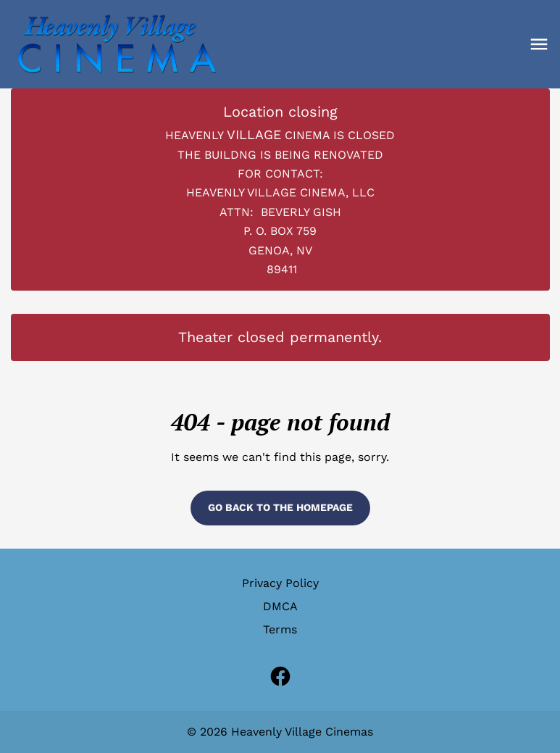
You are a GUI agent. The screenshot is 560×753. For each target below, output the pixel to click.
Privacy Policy (280, 583)
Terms (280, 629)
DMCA (280, 606)
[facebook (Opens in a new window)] (280, 676)
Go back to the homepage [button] (280, 507)
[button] (539, 44)
